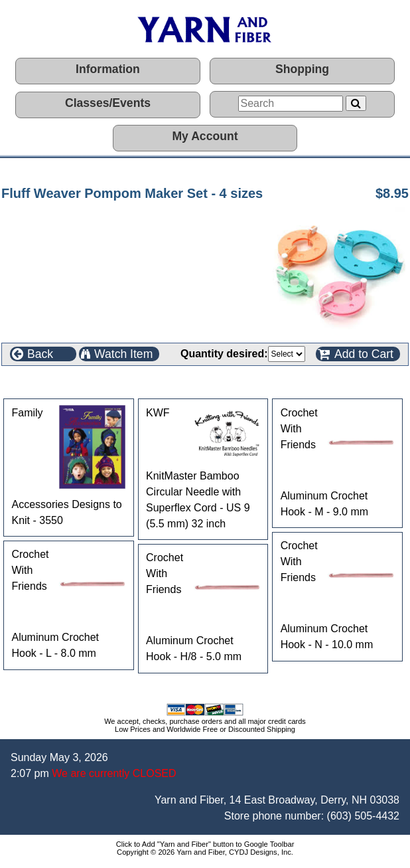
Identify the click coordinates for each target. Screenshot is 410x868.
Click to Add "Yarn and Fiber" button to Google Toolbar (205, 844)
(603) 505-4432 (363, 816)
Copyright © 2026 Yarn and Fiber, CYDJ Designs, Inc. (205, 852)
